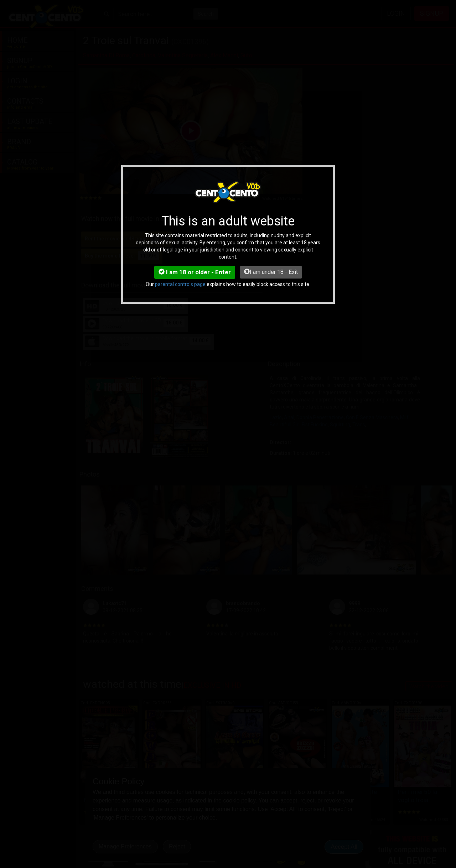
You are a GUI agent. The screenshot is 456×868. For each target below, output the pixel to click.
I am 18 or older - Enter (195, 272)
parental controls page (180, 284)
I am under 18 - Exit (271, 272)
